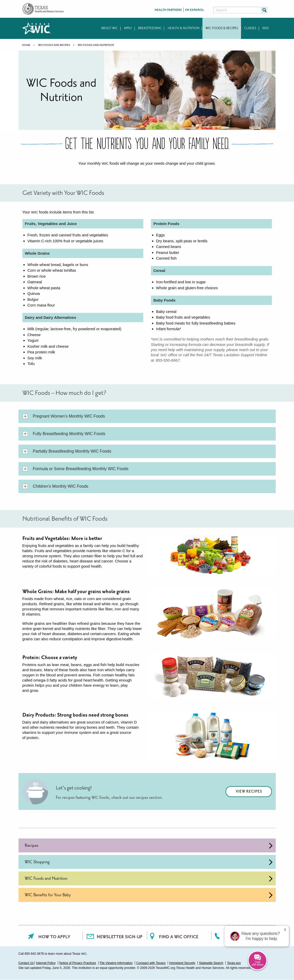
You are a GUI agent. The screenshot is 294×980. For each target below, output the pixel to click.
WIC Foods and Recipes (54, 45)
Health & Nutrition (184, 28)
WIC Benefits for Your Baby (149, 895)
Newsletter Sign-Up (120, 937)
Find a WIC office (179, 937)
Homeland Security (182, 963)
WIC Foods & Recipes (222, 28)
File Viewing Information (116, 963)
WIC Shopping (149, 862)
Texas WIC (37, 28)
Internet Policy (46, 963)
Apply (128, 28)
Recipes (149, 846)
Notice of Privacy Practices (78, 963)
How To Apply (54, 937)
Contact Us (26, 963)
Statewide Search (211, 963)
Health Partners (168, 10)
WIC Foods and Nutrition (149, 879)
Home (26, 45)
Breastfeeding (150, 28)
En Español (195, 10)
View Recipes (249, 791)
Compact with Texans (151, 963)
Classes (250, 28)
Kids (266, 28)
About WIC (109, 28)
